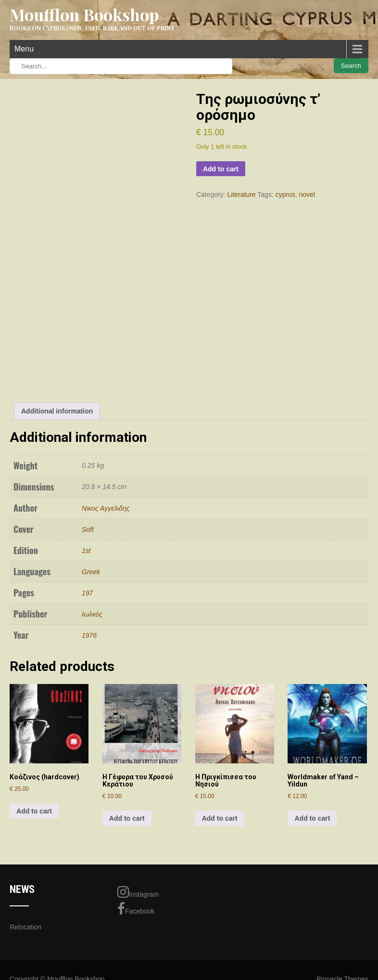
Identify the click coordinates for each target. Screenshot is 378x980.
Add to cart (221, 169)
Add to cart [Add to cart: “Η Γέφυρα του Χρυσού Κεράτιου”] (127, 818)
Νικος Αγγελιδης (106, 508)
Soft (88, 529)
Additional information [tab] (57, 411)
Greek (91, 572)
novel (307, 194)
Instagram (138, 892)
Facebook (136, 909)
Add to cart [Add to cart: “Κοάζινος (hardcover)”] (34, 811)
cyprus (285, 194)
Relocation (25, 927)
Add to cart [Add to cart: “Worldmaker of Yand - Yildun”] (312, 818)
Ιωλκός (92, 614)
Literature (242, 194)
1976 (89, 635)
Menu (24, 49)
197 (87, 593)
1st (86, 551)
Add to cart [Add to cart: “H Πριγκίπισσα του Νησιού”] (220, 818)
